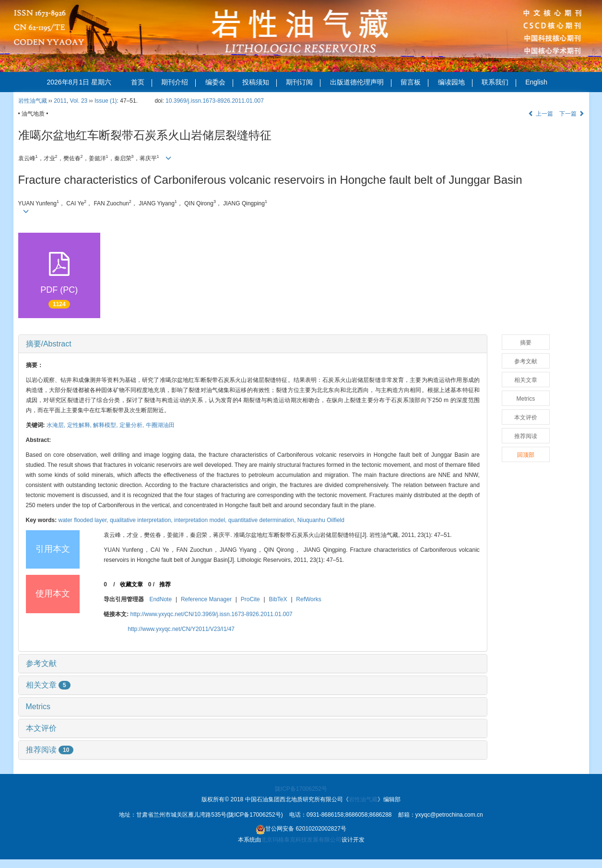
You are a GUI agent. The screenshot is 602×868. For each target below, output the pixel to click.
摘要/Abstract (49, 344)
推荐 (165, 584)
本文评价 (41, 728)
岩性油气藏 (33, 101)
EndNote (160, 599)
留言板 (414, 83)
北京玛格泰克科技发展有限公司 (301, 840)
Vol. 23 (79, 101)
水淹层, (57, 425)
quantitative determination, (263, 520)
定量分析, (133, 425)
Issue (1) (106, 101)
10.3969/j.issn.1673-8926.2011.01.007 (215, 101)
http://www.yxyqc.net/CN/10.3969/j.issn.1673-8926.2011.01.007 (212, 614)
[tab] (253, 344)
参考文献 (41, 663)
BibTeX (278, 599)
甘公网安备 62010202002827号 (301, 830)
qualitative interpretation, (142, 520)
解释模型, (106, 425)
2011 (60, 101)
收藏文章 (131, 584)
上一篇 (540, 114)
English (536, 82)
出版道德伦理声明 (361, 83)
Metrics (38, 707)
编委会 (219, 83)
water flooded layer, (84, 520)
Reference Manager (206, 599)
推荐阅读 (50, 750)
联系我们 (499, 83)
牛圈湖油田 (160, 425)
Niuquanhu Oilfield (321, 520)
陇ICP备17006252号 (301, 789)
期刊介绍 (178, 83)
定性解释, (80, 425)
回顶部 (526, 455)
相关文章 (48, 685)
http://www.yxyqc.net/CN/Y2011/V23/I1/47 (181, 629)
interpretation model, (201, 520)
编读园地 (455, 83)
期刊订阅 (303, 83)
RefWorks (308, 599)
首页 (142, 83)
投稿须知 (260, 83)
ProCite (250, 599)
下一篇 (572, 114)
